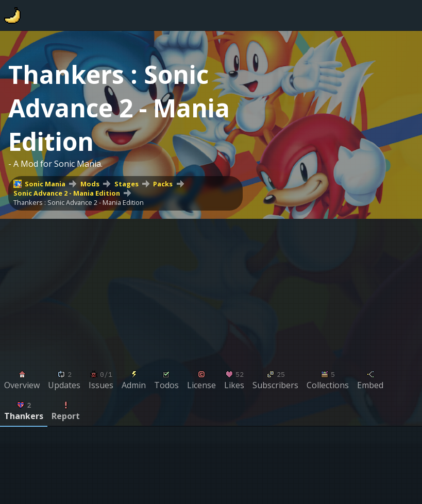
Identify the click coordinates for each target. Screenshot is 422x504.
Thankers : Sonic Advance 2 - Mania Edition (79, 202)
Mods (90, 184)
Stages (126, 184)
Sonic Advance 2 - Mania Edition (67, 193)
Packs (163, 184)
